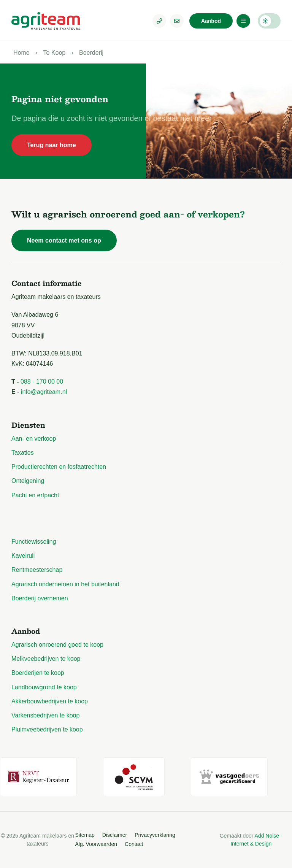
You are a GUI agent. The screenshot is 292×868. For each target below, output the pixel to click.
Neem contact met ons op (64, 240)
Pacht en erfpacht (35, 495)
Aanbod (211, 21)
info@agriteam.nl (44, 392)
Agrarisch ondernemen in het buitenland (65, 584)
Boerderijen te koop (38, 673)
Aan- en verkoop (34, 439)
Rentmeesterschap (37, 570)
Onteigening (28, 481)
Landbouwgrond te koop (44, 687)
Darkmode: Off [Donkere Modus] (269, 21)
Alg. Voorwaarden (96, 844)
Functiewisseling (34, 542)
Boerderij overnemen (40, 598)
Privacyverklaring (155, 835)
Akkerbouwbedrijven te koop (50, 701)
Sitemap (85, 835)
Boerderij (91, 53)
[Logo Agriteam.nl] (46, 21)
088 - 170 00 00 (42, 382)
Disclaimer (115, 835)
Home (21, 53)
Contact (134, 844)
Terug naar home (52, 145)
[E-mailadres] (177, 21)
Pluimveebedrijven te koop (47, 729)
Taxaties (23, 453)
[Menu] (243, 21)
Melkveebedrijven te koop (46, 659)
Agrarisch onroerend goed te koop (57, 645)
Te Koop (54, 53)
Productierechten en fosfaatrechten (59, 467)
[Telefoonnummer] (159, 21)
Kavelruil (23, 556)
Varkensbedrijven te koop (45, 715)
